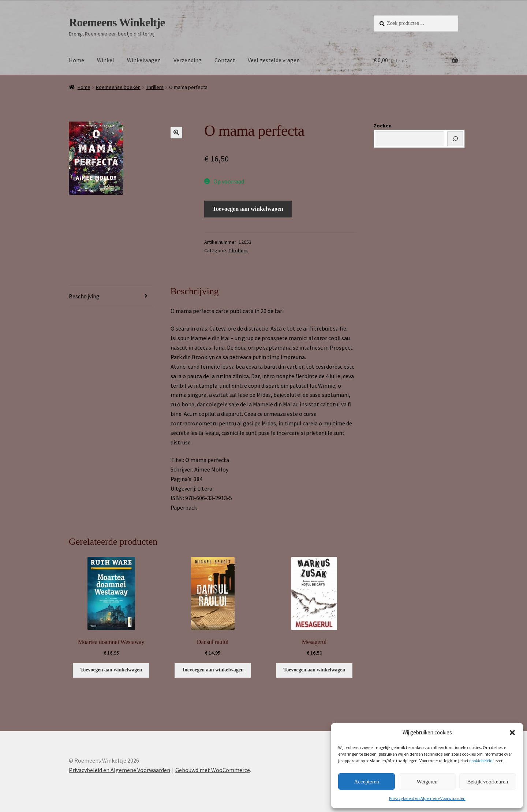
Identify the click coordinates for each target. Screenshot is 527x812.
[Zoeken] (455, 139)
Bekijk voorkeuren (487, 782)
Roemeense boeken (118, 87)
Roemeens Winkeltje (117, 22)
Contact (225, 60)
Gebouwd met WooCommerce (213, 770)
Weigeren (427, 782)
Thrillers (155, 87)
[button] (512, 733)
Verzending (188, 60)
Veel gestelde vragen (274, 60)
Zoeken (383, 126)
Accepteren (367, 782)
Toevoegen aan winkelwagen (248, 209)
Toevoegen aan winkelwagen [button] (111, 670)
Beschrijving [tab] (84, 296)
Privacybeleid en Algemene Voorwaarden (427, 798)
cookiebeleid (481, 761)
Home (76, 60)
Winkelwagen (144, 60)
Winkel (106, 60)
